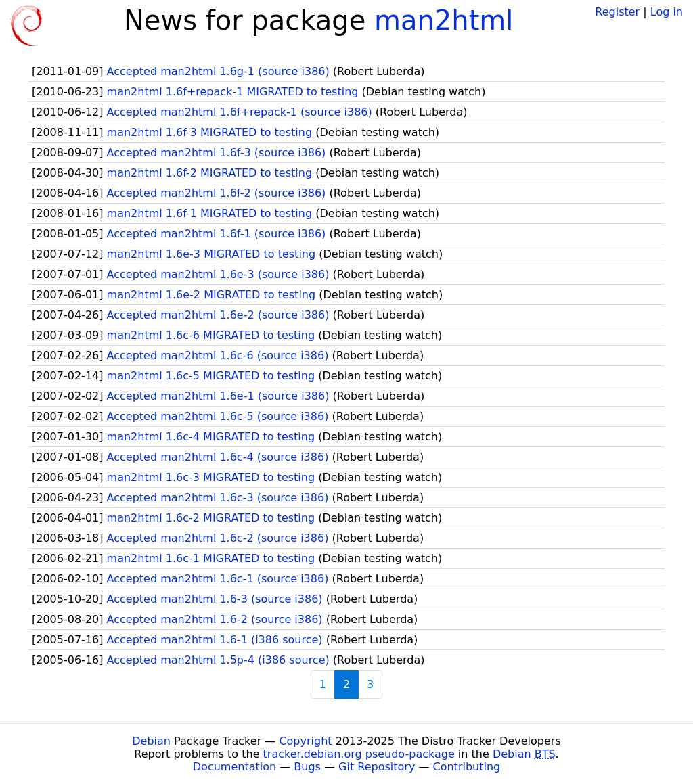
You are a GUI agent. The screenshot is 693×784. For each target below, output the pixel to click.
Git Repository (377, 767)
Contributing (467, 767)
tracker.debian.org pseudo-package (359, 754)
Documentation (234, 767)
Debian (151, 741)
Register (617, 12)
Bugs (307, 767)
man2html (444, 20)
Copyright (305, 741)
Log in (667, 12)
